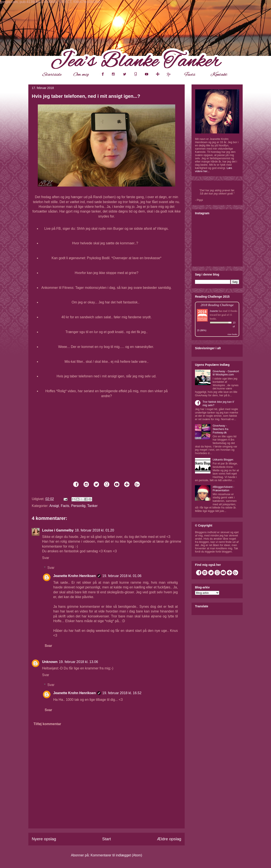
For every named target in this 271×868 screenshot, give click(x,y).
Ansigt (54, 506)
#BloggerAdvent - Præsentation (223, 489)
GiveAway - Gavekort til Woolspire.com (226, 373)
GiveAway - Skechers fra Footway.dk (220, 429)
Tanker (93, 506)
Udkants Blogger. (223, 460)
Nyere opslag (44, 839)
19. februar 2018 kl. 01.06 (122, 576)
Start (107, 839)
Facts (65, 506)
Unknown (50, 662)
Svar (46, 558)
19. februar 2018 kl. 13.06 (78, 662)
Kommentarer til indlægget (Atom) (116, 855)
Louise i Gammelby (58, 530)
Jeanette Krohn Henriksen (75, 576)
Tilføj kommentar (47, 724)
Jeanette (214, 311)
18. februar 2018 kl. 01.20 (94, 530)
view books (232, 334)
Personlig (78, 506)
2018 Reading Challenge (217, 305)
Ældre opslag (169, 839)
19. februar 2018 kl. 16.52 (122, 693)
